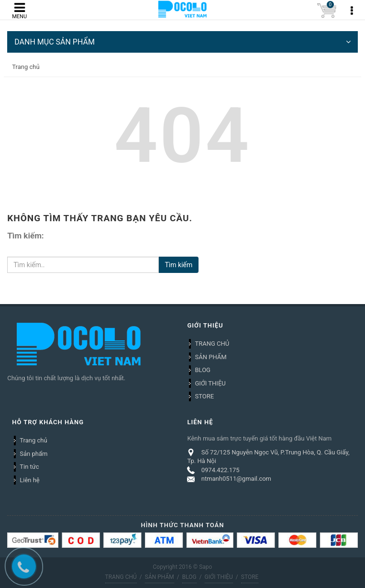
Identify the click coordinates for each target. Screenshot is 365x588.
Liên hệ (30, 480)
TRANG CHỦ (212, 344)
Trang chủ (26, 67)
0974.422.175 (221, 470)
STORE (204, 396)
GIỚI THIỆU (210, 383)
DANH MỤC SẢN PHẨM (182, 42)
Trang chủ (33, 440)
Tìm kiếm (178, 265)
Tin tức (29, 467)
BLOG (203, 370)
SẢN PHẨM (210, 357)
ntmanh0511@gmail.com (236, 479)
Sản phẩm (33, 454)
